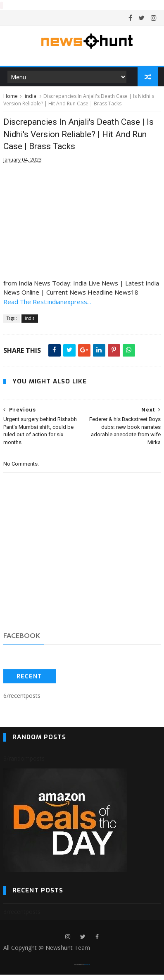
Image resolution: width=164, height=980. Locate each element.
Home (11, 99)
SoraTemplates (79, 970)
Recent (29, 682)
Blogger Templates (87, 970)
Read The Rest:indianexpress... (47, 307)
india (31, 99)
